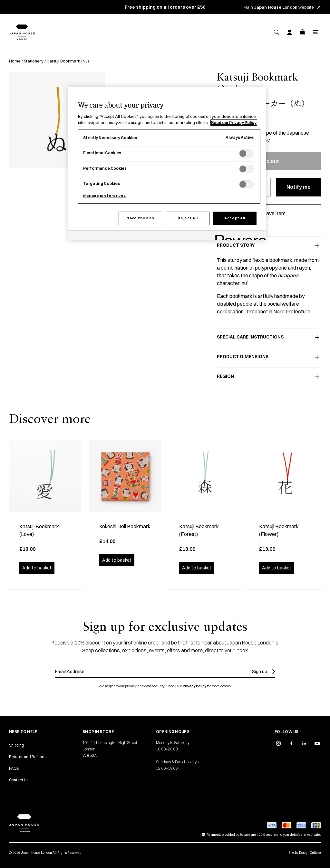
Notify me (299, 187)
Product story (269, 246)
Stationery (34, 61)
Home (15, 61)
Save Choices (141, 218)
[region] (167, 164)
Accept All (235, 218)
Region (269, 377)
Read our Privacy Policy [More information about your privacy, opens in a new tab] (234, 123)
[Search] (277, 32)
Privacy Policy (194, 686)
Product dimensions (269, 357)
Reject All (188, 218)
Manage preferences (105, 196)
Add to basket (37, 568)
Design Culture (310, 853)
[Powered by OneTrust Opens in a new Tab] (238, 236)
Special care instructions (269, 338)
